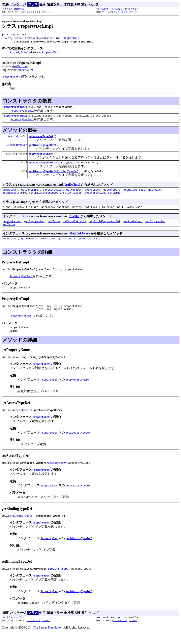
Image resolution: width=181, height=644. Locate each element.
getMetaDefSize (134, 195)
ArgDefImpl (20, 67)
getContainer (31, 195)
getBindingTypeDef (42, 148)
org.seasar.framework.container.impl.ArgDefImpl (43, 39)
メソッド (46, 12)
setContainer (72, 199)
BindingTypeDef (17, 148)
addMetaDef (10, 195)
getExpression (53, 195)
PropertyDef (50, 53)
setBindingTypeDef (42, 176)
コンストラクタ (34, 12)
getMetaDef (74, 195)
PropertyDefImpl (14, 108)
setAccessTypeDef (41, 167)
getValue (154, 195)
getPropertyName (40, 157)
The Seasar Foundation (48, 641)
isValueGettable (14, 199)
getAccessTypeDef (41, 139)
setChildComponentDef (45, 199)
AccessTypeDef (18, 138)
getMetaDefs (112, 195)
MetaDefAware (31, 53)
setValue (114, 199)
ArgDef (14, 53)
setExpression (95, 199)
